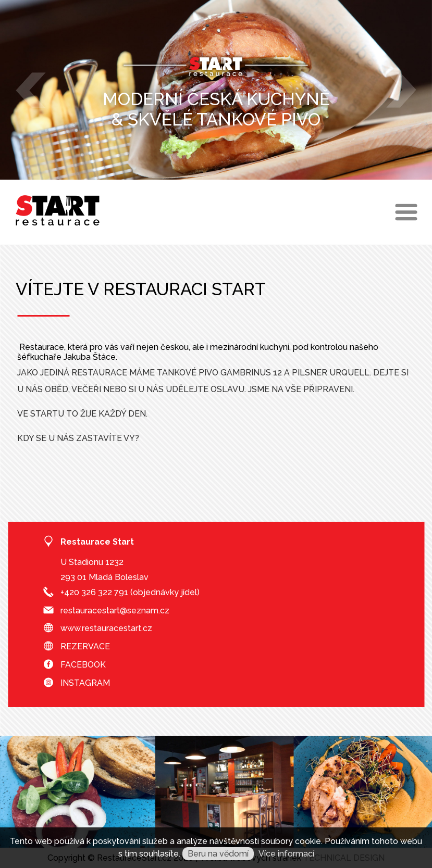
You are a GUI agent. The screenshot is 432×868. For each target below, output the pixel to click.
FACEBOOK (83, 665)
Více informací (286, 854)
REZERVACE (85, 646)
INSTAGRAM (85, 683)
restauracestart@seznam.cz (115, 611)
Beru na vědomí (218, 854)
